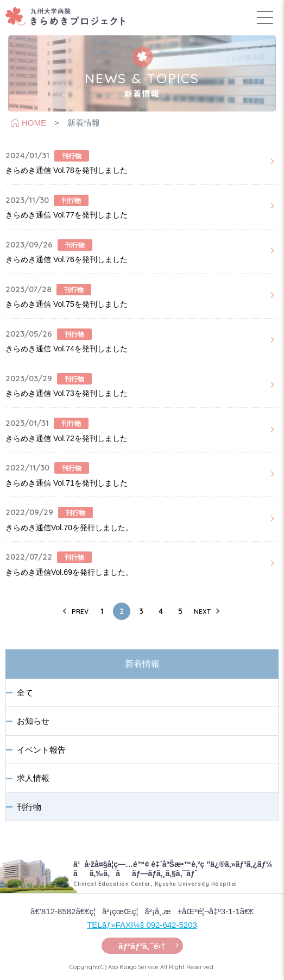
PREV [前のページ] (80, 612)
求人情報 (33, 778)
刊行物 (29, 807)
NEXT (202, 612)
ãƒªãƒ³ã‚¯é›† (142, 946)
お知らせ (33, 721)
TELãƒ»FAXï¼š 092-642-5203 (142, 925)
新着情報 (142, 664)
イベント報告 (41, 750)
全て (25, 693)
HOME (34, 123)
